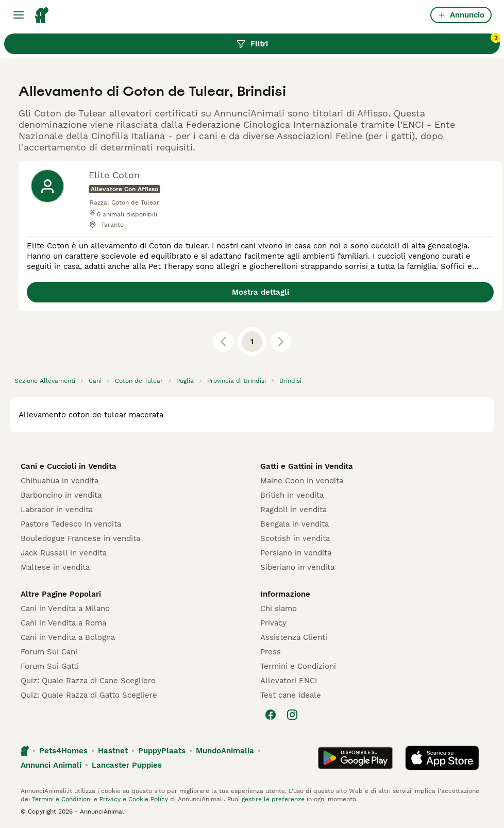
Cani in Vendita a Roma (63, 623)
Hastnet (113, 751)
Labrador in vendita (57, 510)
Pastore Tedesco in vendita (71, 524)
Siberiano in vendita (297, 567)
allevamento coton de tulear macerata (91, 415)
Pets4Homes (63, 751)
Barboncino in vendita (61, 495)
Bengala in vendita (295, 524)
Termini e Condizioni (298, 666)
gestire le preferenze (272, 799)
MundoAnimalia (225, 751)
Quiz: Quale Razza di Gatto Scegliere (89, 695)
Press (271, 652)
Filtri (368, 41)
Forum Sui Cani (49, 652)
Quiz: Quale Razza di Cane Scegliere (88, 681)
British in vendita (292, 495)
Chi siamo (279, 609)
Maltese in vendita (55, 567)
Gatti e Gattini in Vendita (307, 466)
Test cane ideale (291, 695)
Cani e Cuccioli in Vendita (69, 466)
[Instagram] (292, 715)
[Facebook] (271, 715)
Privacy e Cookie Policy (133, 799)
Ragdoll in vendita (293, 510)
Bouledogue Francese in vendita (80, 538)
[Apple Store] (442, 758)
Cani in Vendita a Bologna (68, 637)
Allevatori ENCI (289, 681)
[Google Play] (355, 758)
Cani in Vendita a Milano (65, 609)
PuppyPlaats (162, 751)
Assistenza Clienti (294, 637)
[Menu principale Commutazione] (19, 15)
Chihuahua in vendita (60, 481)
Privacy (273, 623)
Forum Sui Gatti (50, 666)
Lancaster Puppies (127, 765)
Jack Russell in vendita (64, 553)
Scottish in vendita (295, 538)
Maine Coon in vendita (302, 481)
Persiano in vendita (296, 553)
